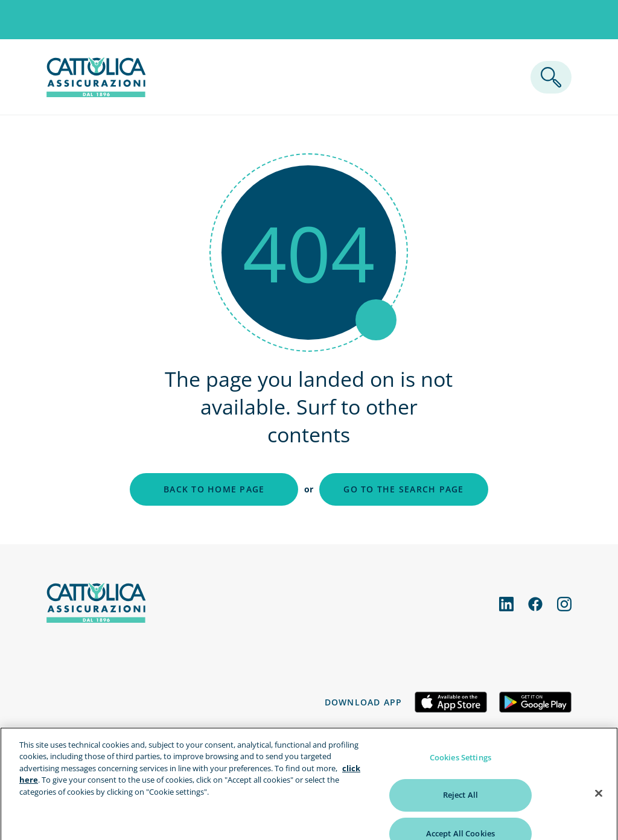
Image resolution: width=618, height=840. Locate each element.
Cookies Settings (460, 771)
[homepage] (96, 94)
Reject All (460, 809)
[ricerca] (551, 77)
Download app (364, 702)
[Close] (599, 807)
